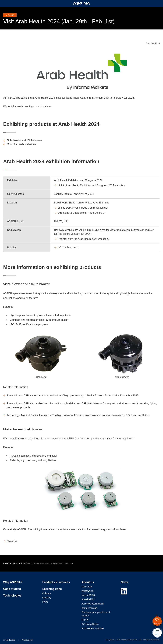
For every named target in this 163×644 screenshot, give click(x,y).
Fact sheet (87, 587)
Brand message (89, 608)
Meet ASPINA (88, 595)
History (85, 620)
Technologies (12, 596)
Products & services (56, 582)
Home (6, 563)
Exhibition (25, 563)
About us (88, 582)
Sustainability (88, 599)
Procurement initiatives (93, 628)
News (15, 563)
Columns (47, 593)
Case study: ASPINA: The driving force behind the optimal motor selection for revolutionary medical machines (65, 529)
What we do (87, 591)
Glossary (47, 598)
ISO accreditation (90, 624)
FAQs (45, 602)
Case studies (12, 589)
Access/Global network (93, 604)
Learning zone (52, 589)
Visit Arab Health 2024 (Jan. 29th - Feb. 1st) (53, 563)
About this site (9, 640)
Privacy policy (27, 640)
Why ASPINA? (13, 582)
